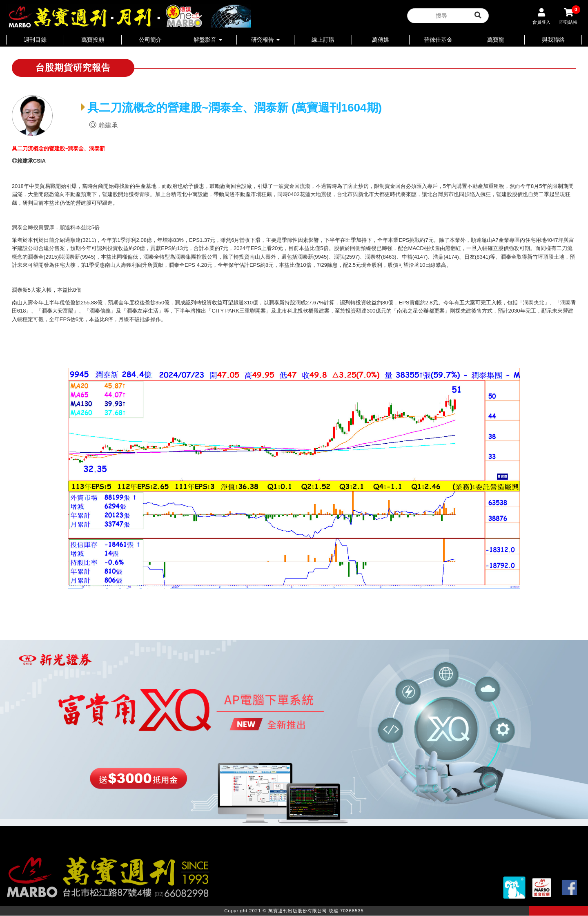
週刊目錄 (35, 40)
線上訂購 (323, 40)
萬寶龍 (496, 40)
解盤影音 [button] (208, 40)
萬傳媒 (381, 40)
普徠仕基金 (438, 40)
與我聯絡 (553, 40)
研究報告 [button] (265, 40)
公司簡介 (150, 40)
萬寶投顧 (93, 40)
